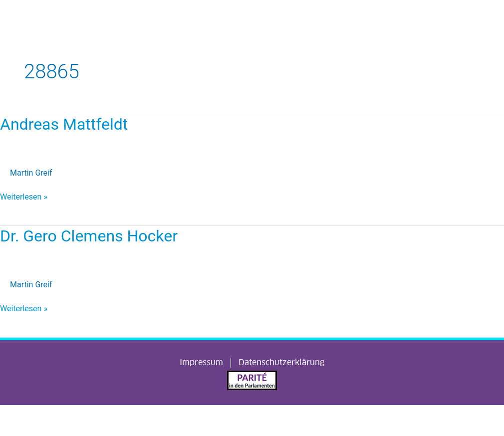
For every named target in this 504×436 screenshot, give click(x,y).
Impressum (201, 362)
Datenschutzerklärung (281, 362)
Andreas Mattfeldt (64, 124)
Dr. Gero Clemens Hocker (89, 236)
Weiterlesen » (24, 196)
